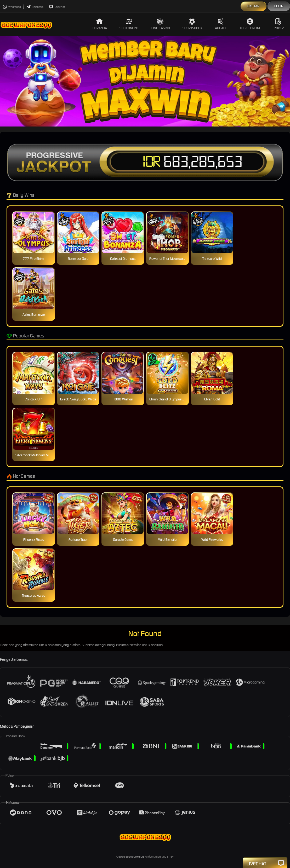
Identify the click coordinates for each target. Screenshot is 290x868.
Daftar (254, 6)
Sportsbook (192, 24)
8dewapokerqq (135, 857)
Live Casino (161, 24)
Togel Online (250, 24)
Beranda (100, 24)
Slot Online (129, 24)
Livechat (57, 7)
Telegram (35, 7)
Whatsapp (12, 7)
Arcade (221, 24)
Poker (279, 24)
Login (279, 6)
